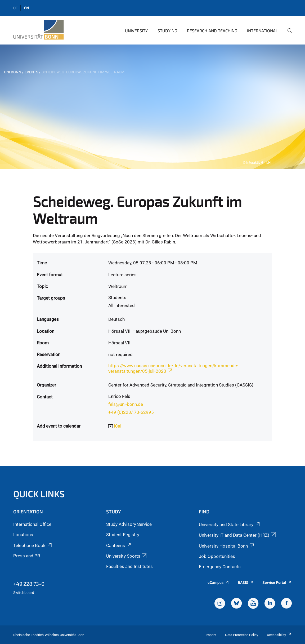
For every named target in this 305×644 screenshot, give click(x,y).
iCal (118, 426)
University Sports (127, 556)
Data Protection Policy (242, 635)
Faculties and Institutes (129, 566)
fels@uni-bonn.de (126, 404)
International (262, 31)
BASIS (246, 583)
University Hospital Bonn (227, 546)
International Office (32, 524)
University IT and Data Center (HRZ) (238, 535)
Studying (167, 31)
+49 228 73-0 (29, 584)
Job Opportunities (217, 556)
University (136, 31)
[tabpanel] (152, 107)
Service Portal (277, 583)
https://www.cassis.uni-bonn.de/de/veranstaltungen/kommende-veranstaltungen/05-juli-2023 (173, 368)
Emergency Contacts (220, 567)
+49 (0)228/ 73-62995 (131, 412)
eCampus (218, 583)
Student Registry (123, 535)
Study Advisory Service (129, 524)
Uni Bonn (13, 72)
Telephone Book (33, 545)
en (26, 8)
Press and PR (27, 556)
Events (31, 72)
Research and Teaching (212, 31)
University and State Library (230, 525)
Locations (23, 535)
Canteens (119, 545)
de (15, 8)
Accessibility (279, 635)
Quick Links (39, 494)
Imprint (211, 635)
